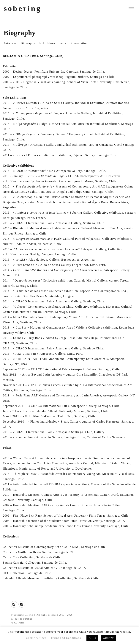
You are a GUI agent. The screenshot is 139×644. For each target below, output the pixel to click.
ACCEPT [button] (108, 638)
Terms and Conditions (66, 638)
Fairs (63, 43)
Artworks (10, 43)
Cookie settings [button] (36, 638)
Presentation (79, 43)
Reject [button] (92, 638)
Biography (28, 43)
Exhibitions (47, 43)
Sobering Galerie (23, 615)
